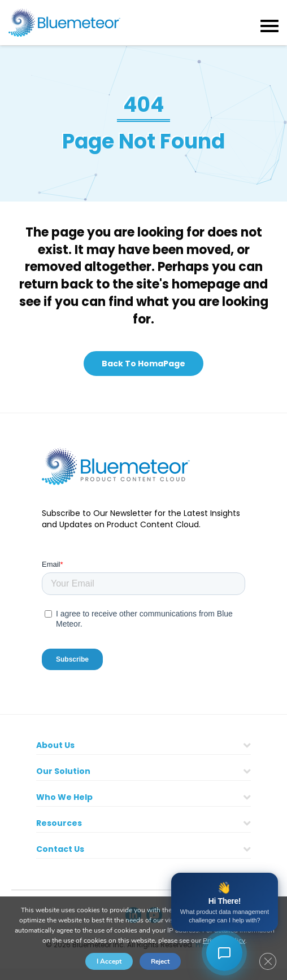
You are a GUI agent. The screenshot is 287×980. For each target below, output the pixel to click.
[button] (143, 364)
